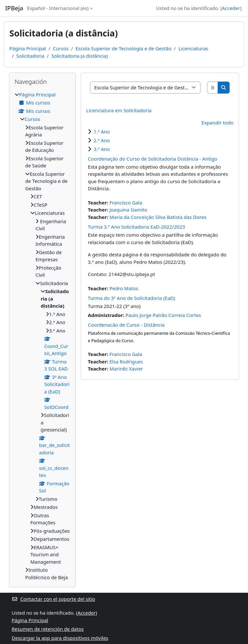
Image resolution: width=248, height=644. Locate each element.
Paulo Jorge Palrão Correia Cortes (163, 315)
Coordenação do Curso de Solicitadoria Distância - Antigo (153, 159)
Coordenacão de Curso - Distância (126, 325)
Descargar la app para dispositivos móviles (60, 638)
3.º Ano (102, 149)
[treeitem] (42, 336)
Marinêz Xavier (126, 369)
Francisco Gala (126, 203)
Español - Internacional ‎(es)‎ (58, 8)
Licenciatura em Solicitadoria (119, 110)
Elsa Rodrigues (126, 362)
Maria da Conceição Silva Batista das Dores (158, 217)
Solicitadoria (31, 56)
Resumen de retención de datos (48, 629)
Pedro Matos (124, 288)
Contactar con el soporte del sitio (53, 599)
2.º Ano (102, 140)
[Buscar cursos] (213, 88)
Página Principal (28, 48)
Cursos (61, 48)
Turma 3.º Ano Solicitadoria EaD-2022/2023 (136, 227)
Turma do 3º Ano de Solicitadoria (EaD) (131, 298)
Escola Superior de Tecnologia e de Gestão (124, 48)
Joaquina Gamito (128, 210)
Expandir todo (217, 123)
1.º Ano (102, 132)
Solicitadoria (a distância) (80, 56)
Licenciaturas (193, 48)
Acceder (231, 8)
